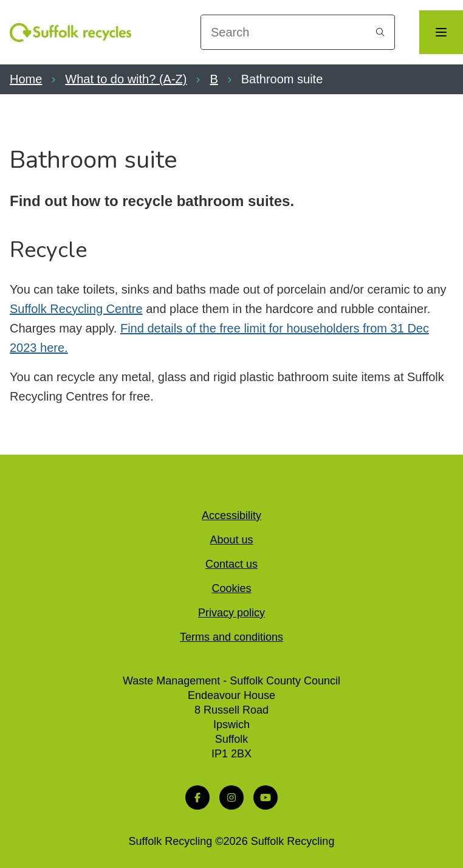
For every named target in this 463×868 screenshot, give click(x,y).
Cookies (231, 588)
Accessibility (231, 515)
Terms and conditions (231, 637)
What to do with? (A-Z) (126, 79)
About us (231, 540)
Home (26, 79)
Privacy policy (231, 613)
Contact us (231, 564)
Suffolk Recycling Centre (76, 309)
